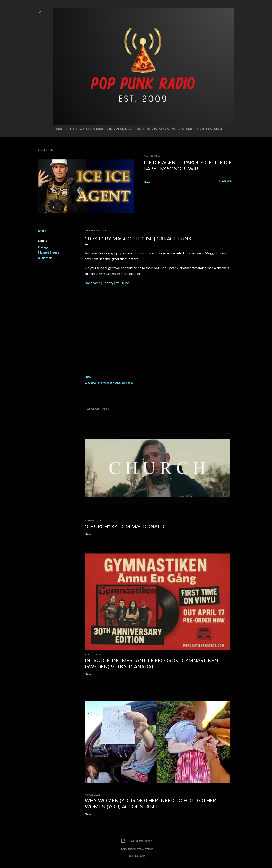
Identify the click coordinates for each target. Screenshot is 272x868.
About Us (204, 129)
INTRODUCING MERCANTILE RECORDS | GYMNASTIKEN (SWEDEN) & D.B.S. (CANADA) (151, 663)
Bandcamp (93, 283)
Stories (188, 129)
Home (58, 129)
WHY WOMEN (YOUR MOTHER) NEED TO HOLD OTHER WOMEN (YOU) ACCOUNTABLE (150, 803)
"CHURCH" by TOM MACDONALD (125, 526)
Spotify (71, 129)
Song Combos (145, 129)
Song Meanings (119, 129)
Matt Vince (147, 849)
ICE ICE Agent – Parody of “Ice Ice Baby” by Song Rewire (188, 165)
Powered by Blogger (136, 841)
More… (220, 129)
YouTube (122, 283)
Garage (43, 247)
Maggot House (49, 252)
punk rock (45, 258)
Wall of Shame (92, 129)
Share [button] (147, 182)
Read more (226, 181)
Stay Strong (169, 129)
